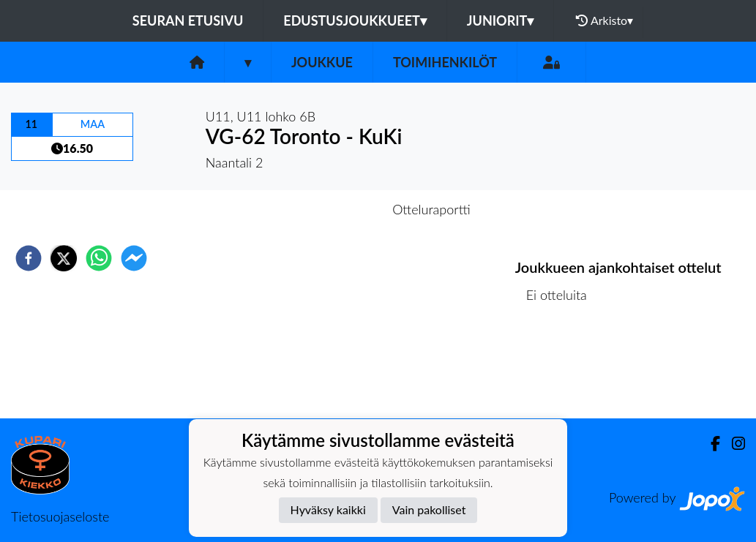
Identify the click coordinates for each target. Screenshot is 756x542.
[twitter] (64, 258)
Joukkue (322, 62)
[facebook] (29, 258)
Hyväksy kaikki (328, 509)
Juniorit (501, 20)
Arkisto (605, 20)
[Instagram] (733, 444)
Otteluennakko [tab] (327, 209)
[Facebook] (710, 444)
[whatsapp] (99, 258)
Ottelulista (562, 369)
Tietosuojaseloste (60, 516)
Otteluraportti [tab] (431, 209)
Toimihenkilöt (445, 62)
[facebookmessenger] (134, 258)
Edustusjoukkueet (355, 20)
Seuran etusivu (188, 20)
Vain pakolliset (429, 509)
